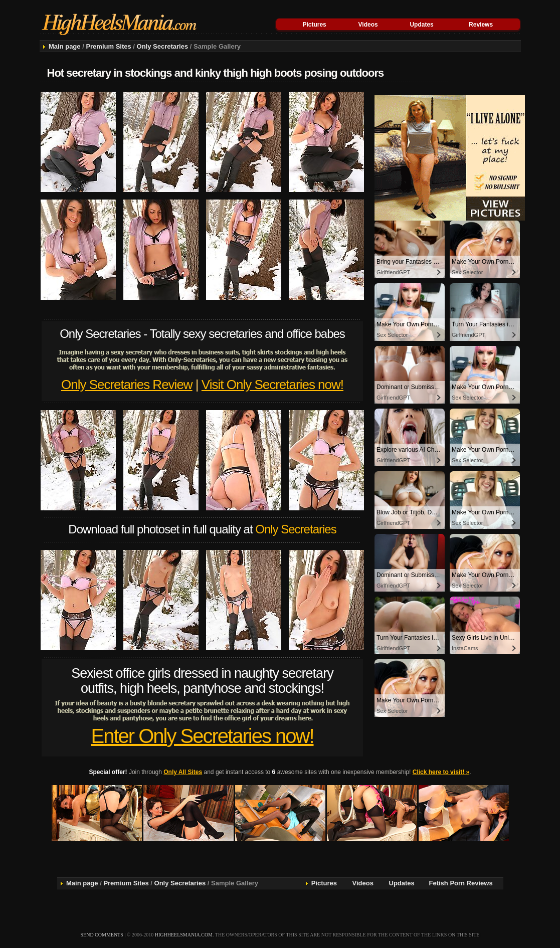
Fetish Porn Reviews (461, 883)
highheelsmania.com (184, 935)
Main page (65, 46)
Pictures (314, 25)
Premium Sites (108, 46)
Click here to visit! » (441, 772)
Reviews (481, 25)
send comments (102, 935)
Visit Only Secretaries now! (272, 385)
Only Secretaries (163, 46)
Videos (368, 25)
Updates (421, 25)
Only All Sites (183, 772)
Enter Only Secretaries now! (203, 736)
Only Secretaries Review (127, 385)
